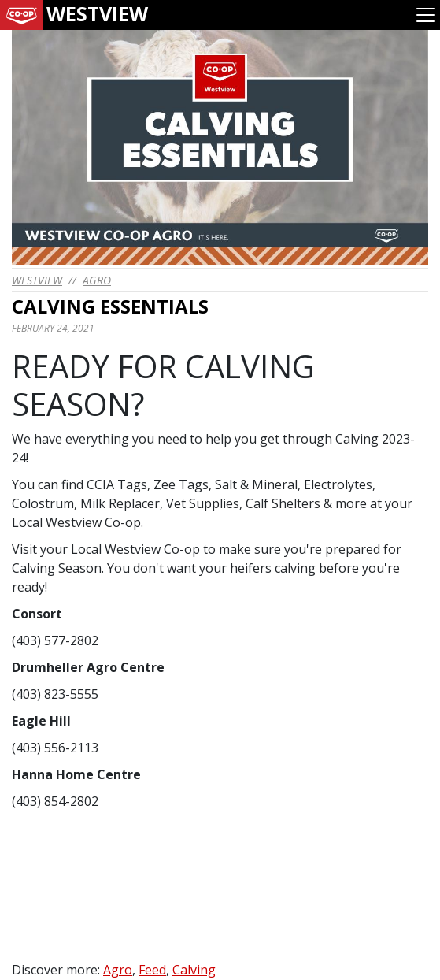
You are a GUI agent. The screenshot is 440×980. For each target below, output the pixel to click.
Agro (97, 280)
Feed (152, 970)
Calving (194, 970)
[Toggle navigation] (426, 15)
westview (37, 280)
